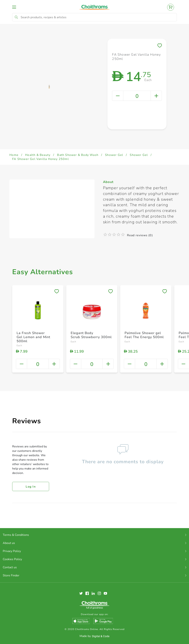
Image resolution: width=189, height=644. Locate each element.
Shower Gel (114, 155)
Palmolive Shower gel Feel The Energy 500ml (144, 335)
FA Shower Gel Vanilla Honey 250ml (41, 159)
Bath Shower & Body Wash (78, 155)
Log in (31, 487)
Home (14, 155)
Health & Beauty (38, 155)
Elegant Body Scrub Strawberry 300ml (91, 335)
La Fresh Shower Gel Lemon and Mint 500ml (33, 337)
